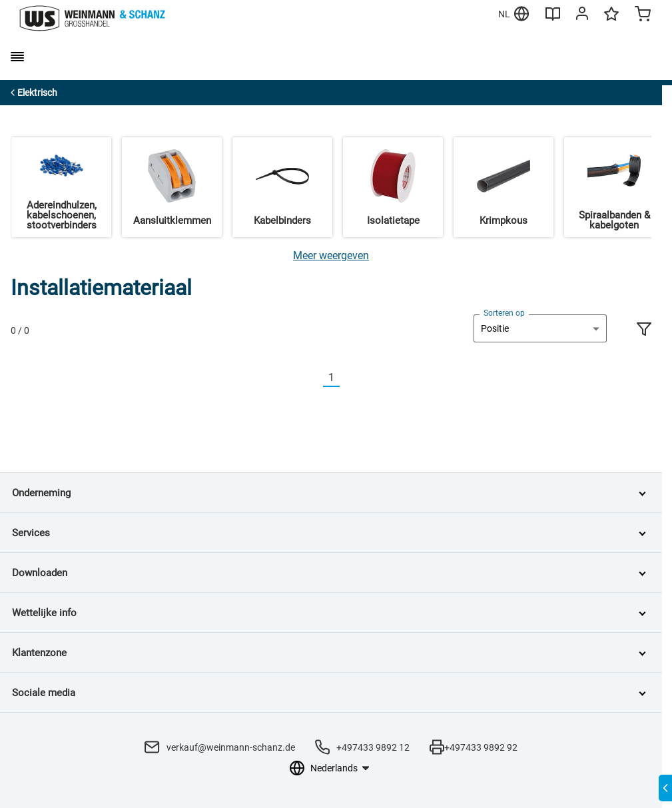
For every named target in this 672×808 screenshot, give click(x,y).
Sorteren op (504, 313)
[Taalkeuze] (339, 768)
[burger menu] (17, 57)
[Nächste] (348, 378)
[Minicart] (643, 15)
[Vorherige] (315, 378)
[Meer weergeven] (331, 255)
